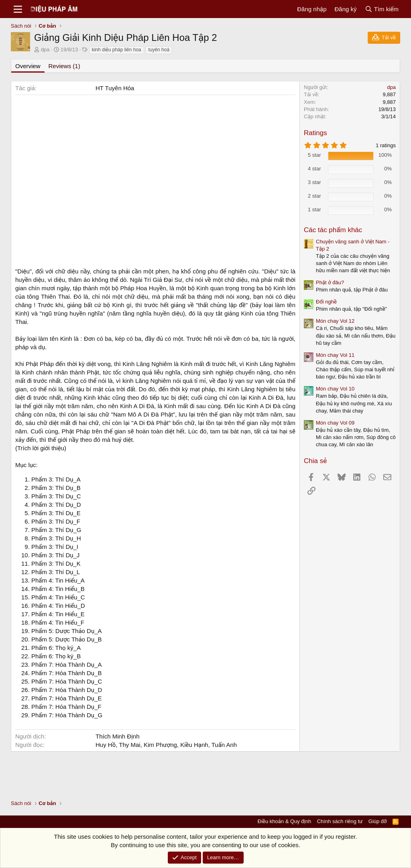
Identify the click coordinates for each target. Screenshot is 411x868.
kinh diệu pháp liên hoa (117, 50)
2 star (314, 196)
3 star (314, 182)
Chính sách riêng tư (340, 821)
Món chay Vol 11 (335, 355)
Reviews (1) (64, 66)
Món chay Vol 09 (335, 423)
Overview (28, 66)
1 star (314, 209)
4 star (314, 169)
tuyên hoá (159, 50)
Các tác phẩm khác (333, 230)
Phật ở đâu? (330, 282)
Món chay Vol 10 (335, 389)
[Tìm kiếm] (382, 9)
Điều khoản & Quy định (284, 821)
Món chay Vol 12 (335, 321)
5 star (314, 155)
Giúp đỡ (378, 821)
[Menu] (18, 9)
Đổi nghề (326, 302)
